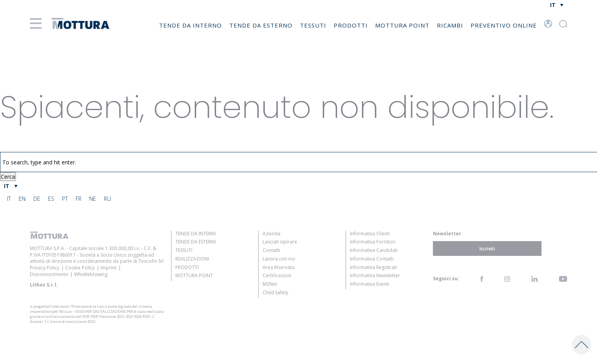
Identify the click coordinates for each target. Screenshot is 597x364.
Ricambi (450, 25)
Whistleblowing (91, 274)
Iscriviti (487, 249)
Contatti (271, 250)
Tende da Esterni (196, 242)
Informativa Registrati (373, 267)
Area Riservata (279, 267)
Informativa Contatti (372, 259)
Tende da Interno (190, 25)
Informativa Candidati (374, 250)
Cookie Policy (80, 268)
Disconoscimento (49, 274)
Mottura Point (402, 25)
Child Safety (275, 292)
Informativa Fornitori (373, 242)
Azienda (272, 234)
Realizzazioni (192, 259)
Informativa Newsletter (375, 275)
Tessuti (313, 25)
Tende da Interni (196, 234)
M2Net (270, 284)
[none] (556, 5)
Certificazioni (277, 275)
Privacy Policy (45, 268)
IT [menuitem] (553, 5)
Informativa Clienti (370, 234)
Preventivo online (504, 25)
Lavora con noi (279, 259)
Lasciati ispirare (280, 242)
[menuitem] (556, 5)
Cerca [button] (8, 177)
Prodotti (351, 25)
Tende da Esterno (261, 25)
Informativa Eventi (369, 284)
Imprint (108, 268)
